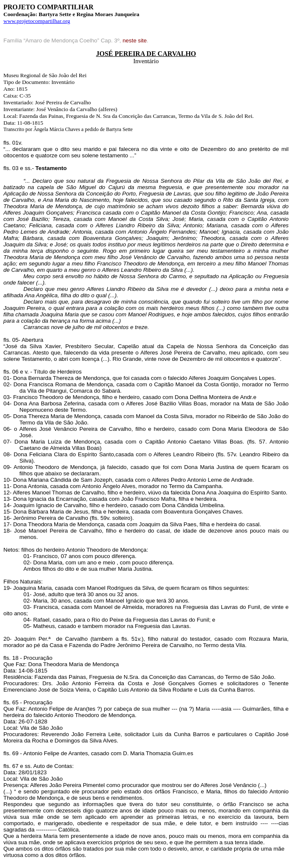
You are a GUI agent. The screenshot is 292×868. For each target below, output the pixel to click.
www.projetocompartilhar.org (37, 21)
